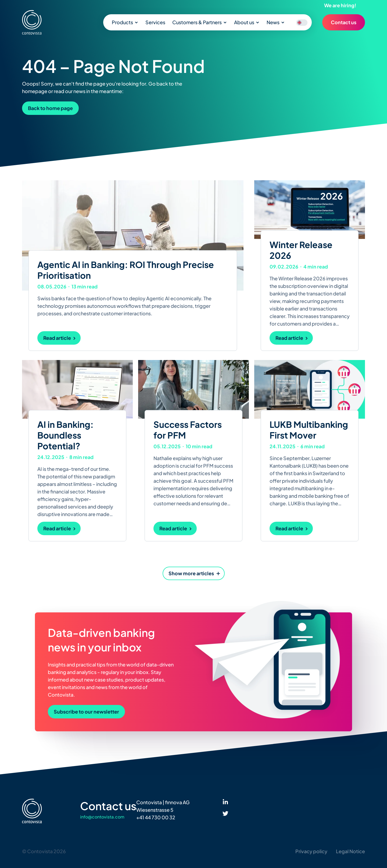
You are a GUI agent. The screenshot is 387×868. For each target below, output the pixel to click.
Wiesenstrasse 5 (155, 810)
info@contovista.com (102, 817)
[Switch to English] (299, 23)
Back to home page (50, 108)
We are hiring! (340, 5)
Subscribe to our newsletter (86, 712)
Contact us (344, 22)
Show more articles (191, 573)
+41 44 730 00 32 (156, 817)
